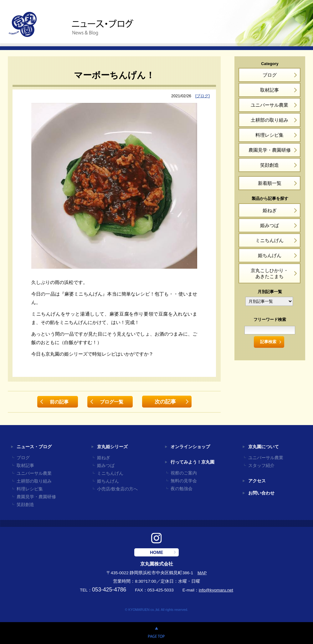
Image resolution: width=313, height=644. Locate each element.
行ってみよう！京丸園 (192, 462)
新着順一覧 (270, 183)
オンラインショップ (190, 447)
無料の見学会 (184, 481)
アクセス (257, 481)
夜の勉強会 (182, 489)
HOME (156, 552)
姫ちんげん (270, 255)
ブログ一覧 (112, 402)
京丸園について (264, 447)
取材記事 (269, 90)
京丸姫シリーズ (112, 447)
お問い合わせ (261, 493)
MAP (202, 573)
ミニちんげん (269, 240)
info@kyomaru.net (216, 590)
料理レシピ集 (269, 135)
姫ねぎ (270, 210)
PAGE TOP (156, 633)
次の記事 (165, 402)
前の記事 (59, 402)
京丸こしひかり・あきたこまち (269, 273)
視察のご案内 (184, 473)
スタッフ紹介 (261, 466)
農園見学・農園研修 (270, 150)
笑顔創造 (269, 165)
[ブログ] (203, 96)
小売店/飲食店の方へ (117, 489)
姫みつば (269, 225)
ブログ (270, 75)
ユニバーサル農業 (269, 105)
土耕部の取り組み (269, 120)
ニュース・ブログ (34, 447)
